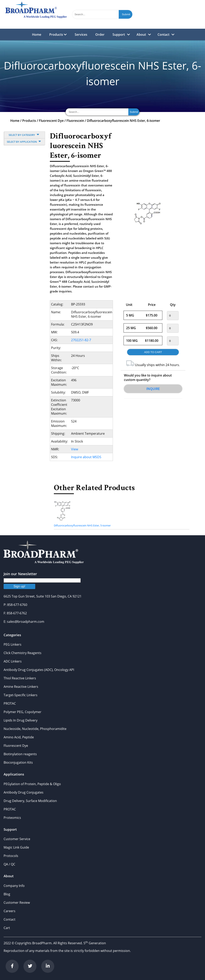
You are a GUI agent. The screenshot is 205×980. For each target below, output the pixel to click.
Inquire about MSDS (86, 457)
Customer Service (17, 839)
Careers (10, 911)
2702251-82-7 (81, 340)
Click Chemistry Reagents (23, 653)
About (141, 35)
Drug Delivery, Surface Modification (30, 801)
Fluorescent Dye (51, 121)
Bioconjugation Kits (18, 762)
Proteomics (12, 818)
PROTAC (10, 703)
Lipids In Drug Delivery (21, 720)
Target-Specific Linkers (21, 695)
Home (37, 35)
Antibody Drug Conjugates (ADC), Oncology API (39, 670)
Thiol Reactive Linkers (20, 678)
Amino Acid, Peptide (19, 737)
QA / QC (9, 864)
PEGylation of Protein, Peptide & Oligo (32, 784)
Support (119, 35)
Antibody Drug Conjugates (24, 792)
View (75, 449)
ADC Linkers (13, 661)
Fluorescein (75, 121)
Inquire (153, 389)
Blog (7, 894)
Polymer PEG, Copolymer (23, 712)
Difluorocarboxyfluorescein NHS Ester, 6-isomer (124, 121)
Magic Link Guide (16, 847)
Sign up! (20, 586)
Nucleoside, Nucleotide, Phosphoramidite (35, 729)
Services (81, 35)
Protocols (11, 856)
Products (58, 35)
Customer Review (17, 903)
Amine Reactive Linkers (21, 687)
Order (100, 35)
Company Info (14, 886)
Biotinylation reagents (20, 754)
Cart (7, 928)
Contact (163, 35)
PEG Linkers (13, 644)
